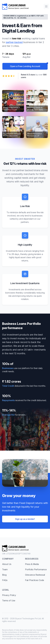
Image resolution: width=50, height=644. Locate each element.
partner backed (25, 170)
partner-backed (14, 42)
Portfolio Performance (36, 569)
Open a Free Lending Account (25, 66)
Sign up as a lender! (25, 519)
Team (5, 569)
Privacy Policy (9, 595)
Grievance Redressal (35, 575)
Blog (4, 575)
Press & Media (32, 564)
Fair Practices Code (35, 580)
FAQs (5, 580)
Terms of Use (9, 601)
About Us (7, 564)
